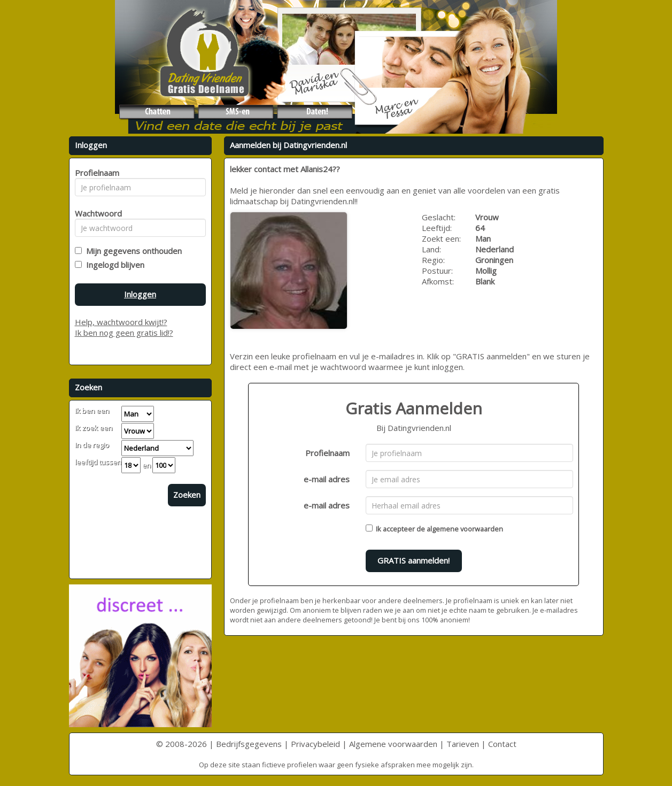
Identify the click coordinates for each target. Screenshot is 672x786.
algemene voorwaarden (465, 529)
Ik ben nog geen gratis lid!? (124, 333)
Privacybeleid (315, 744)
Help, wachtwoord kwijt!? (121, 322)
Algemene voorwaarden (393, 744)
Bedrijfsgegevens (249, 744)
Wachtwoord (95, 213)
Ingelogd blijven (113, 265)
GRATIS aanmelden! (414, 560)
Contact (502, 744)
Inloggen (140, 294)
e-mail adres (327, 479)
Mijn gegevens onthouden (132, 251)
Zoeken (187, 495)
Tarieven (463, 744)
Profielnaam (327, 453)
